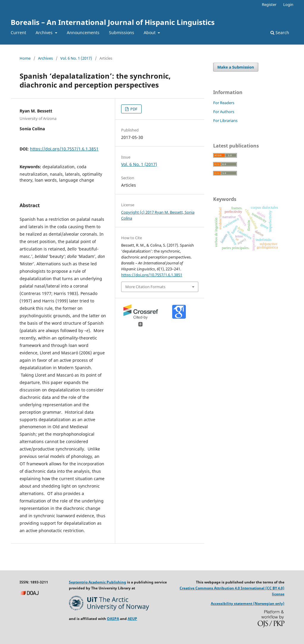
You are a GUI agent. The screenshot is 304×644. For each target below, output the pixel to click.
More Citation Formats (145, 287)
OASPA (113, 619)
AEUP (132, 619)
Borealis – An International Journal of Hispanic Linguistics (113, 22)
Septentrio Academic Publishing (98, 582)
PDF (133, 109)
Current (18, 32)
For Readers (224, 103)
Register (269, 4)
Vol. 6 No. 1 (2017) (76, 58)
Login (288, 4)
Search (280, 32)
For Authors (224, 112)
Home (25, 58)
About (150, 32)
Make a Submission (236, 67)
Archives (45, 32)
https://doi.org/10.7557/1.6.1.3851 (64, 149)
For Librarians (225, 120)
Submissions (122, 32)
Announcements (83, 32)
